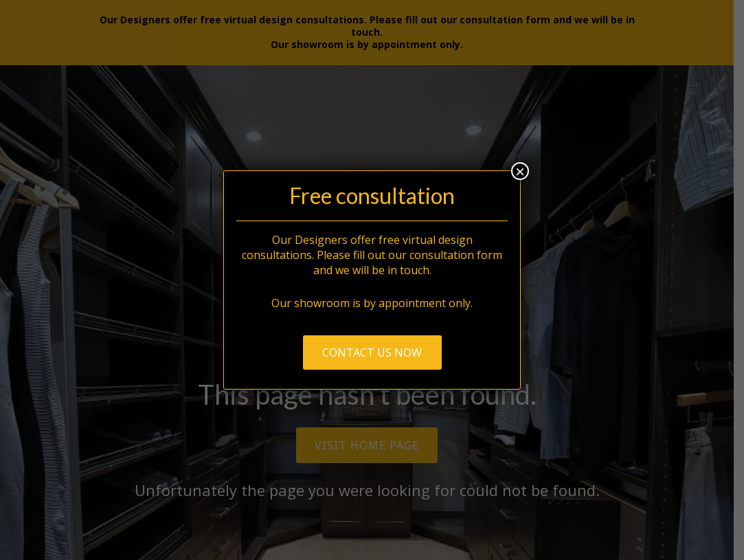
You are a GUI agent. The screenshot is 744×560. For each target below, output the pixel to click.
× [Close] (520, 171)
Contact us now (372, 352)
